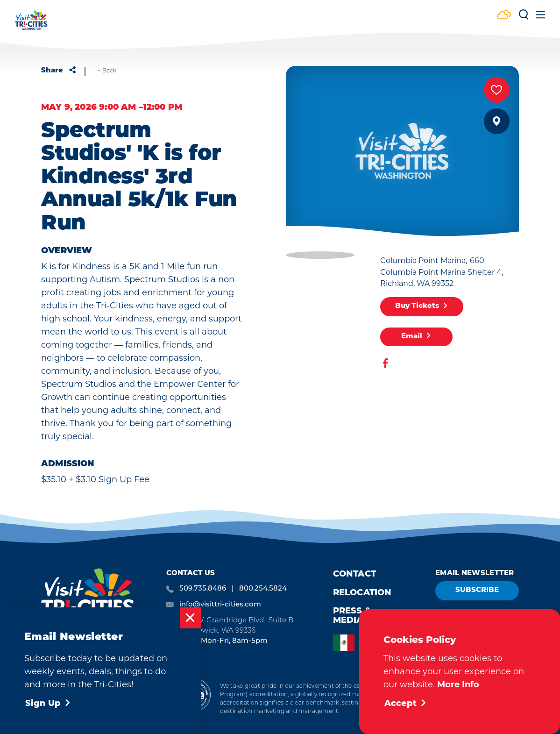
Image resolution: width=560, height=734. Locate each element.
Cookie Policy (70, 699)
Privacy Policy (111, 699)
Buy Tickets (422, 306)
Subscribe (477, 590)
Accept (406, 704)
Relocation (362, 593)
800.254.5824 (263, 588)
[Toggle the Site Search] (524, 18)
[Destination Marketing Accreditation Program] (194, 697)
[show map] (497, 121)
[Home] (31, 25)
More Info (458, 684)
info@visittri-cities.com (220, 604)
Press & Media (352, 616)
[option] (346, 643)
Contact (354, 574)
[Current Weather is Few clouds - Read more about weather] (504, 16)
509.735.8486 (203, 588)
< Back (107, 71)
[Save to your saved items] (497, 90)
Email (416, 336)
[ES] (346, 643)
